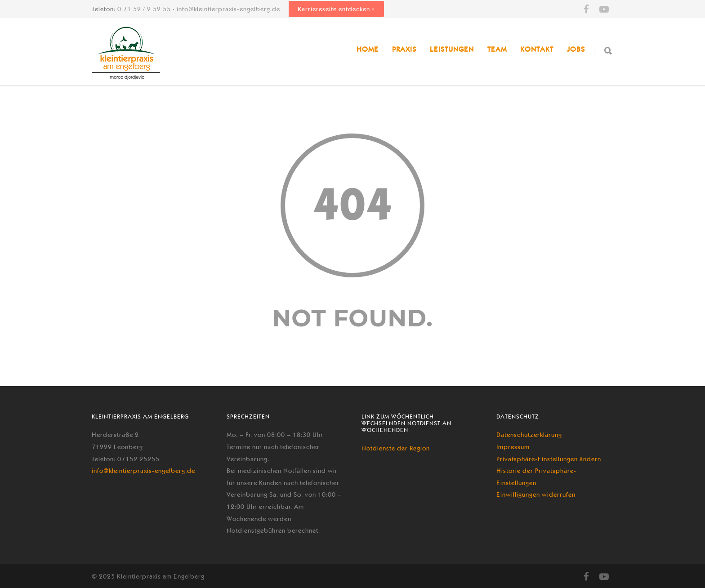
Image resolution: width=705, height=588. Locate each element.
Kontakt (537, 49)
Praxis (404, 49)
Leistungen (452, 49)
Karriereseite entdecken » (336, 9)
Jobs (576, 49)
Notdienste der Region (396, 448)
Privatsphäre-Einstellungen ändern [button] (549, 459)
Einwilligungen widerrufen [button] (536, 494)
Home (368, 49)
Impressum (513, 447)
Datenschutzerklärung (529, 435)
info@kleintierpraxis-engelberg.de (228, 9)
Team (497, 49)
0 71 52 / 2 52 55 (144, 9)
